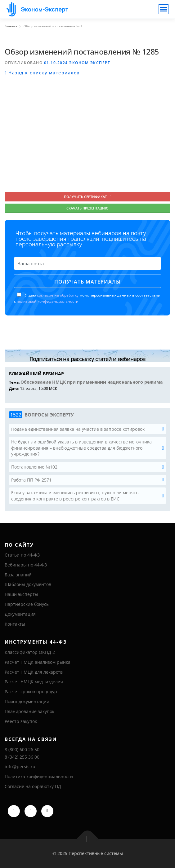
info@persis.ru (20, 767)
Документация (20, 614)
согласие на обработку (58, 295)
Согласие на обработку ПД (33, 786)
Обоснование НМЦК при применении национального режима (92, 382)
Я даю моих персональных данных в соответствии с (87, 298)
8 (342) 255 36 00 (22, 757)
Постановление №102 (34, 467)
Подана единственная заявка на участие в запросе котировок (78, 429)
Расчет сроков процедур (31, 692)
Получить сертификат (87, 197)
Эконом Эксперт (90, 63)
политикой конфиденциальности (48, 301)
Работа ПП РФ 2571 (31, 480)
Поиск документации (27, 701)
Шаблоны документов (28, 584)
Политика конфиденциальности (39, 776)
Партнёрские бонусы (27, 604)
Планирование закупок (29, 711)
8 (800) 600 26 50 (22, 749)
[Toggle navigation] (164, 9)
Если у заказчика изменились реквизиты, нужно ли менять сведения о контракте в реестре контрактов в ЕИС (75, 496)
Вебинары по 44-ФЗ (26, 565)
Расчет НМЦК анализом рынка (38, 662)
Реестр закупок (21, 721)
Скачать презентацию (87, 208)
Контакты (15, 624)
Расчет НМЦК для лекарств (34, 672)
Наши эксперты (21, 594)
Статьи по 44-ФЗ (22, 555)
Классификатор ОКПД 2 (30, 652)
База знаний (18, 575)
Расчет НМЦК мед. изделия (34, 682)
